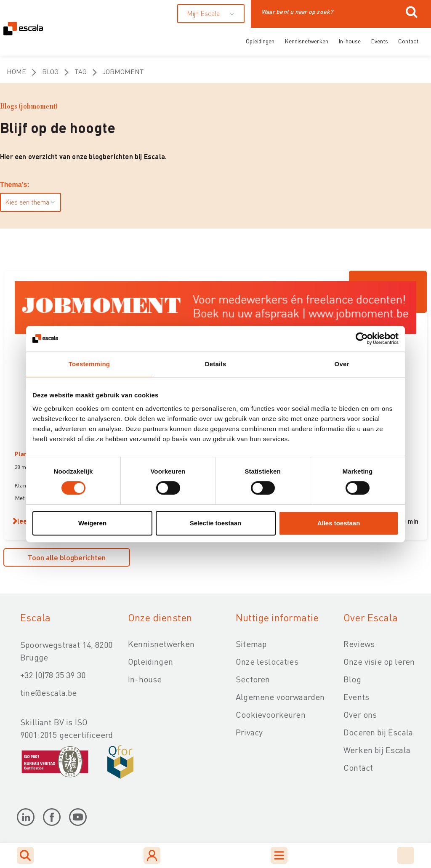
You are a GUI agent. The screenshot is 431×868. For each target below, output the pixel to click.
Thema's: (15, 185)
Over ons (360, 714)
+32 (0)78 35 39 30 (53, 675)
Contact (408, 41)
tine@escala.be (48, 692)
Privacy (249, 732)
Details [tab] (215, 364)
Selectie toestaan (216, 523)
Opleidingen (260, 41)
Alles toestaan (339, 523)
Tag (81, 71)
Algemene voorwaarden (280, 697)
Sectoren (253, 679)
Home (16, 71)
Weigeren (92, 523)
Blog (50, 71)
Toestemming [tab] (89, 364)
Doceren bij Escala (378, 732)
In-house (350, 41)
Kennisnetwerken (306, 41)
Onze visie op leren (379, 661)
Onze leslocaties (267, 661)
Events (379, 41)
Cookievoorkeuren (271, 714)
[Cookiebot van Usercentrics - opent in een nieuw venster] (362, 338)
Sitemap (251, 644)
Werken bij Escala (377, 750)
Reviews (359, 644)
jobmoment (123, 71)
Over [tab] (342, 364)
